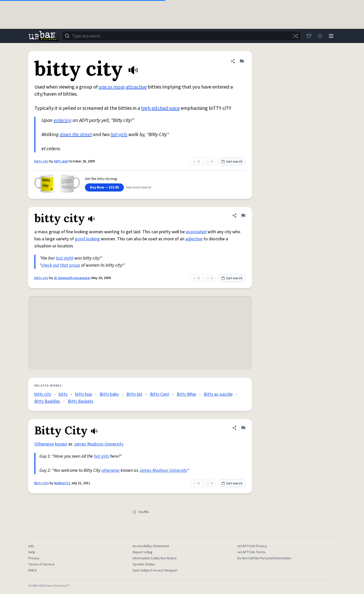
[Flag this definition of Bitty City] (243, 428)
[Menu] (331, 36)
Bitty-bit (134, 394)
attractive (136, 87)
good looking (87, 239)
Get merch (232, 162)
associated (196, 232)
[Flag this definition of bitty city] (242, 61)
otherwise (110, 470)
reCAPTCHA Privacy (252, 546)
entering (63, 120)
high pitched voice (160, 108)
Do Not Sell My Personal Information (264, 558)
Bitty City (42, 483)
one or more (112, 87)
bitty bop (84, 394)
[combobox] (181, 36)
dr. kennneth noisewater (72, 278)
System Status (144, 564)
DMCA (33, 570)
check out (50, 265)
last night (65, 258)
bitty (63, 394)
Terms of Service (41, 564)
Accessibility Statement (151, 546)
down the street (76, 135)
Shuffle (140, 512)
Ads (31, 546)
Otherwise (44, 444)
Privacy (34, 558)
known (61, 444)
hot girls (119, 135)
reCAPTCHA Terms (252, 552)
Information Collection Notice (155, 558)
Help (32, 552)
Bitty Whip (186, 394)
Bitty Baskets (81, 401)
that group (70, 265)
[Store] (309, 36)
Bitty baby (109, 394)
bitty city (41, 161)
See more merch (139, 187)
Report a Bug (143, 552)
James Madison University (98, 444)
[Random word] (295, 36)
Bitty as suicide (218, 394)
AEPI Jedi (61, 161)
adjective (194, 239)
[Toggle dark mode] (320, 36)
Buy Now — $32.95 (104, 187)
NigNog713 (62, 483)
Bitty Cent (160, 394)
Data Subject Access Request (155, 570)
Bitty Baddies (47, 401)
